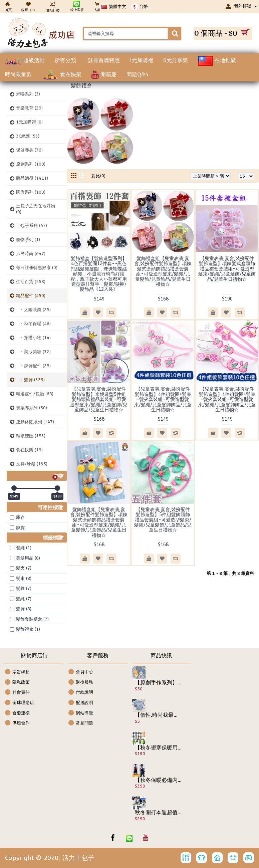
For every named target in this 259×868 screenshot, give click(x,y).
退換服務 (81, 683)
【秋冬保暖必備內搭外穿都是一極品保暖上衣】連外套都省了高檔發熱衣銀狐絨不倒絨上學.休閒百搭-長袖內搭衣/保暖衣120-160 (159, 780)
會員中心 (81, 672)
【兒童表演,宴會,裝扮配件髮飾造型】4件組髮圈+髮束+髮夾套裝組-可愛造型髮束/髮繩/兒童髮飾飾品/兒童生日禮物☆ (163, 399)
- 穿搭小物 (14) (33, 338)
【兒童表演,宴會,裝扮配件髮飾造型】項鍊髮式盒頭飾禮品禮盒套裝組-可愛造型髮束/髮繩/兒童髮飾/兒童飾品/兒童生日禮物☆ (227, 269)
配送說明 (81, 703)
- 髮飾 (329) (30, 380)
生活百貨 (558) (31, 282)
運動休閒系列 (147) (35, 422)
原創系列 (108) (31, 164)
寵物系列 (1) (28, 240)
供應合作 (17, 723)
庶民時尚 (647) (31, 254)
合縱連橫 (17, 713)
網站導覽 (81, 713)
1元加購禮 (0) (29, 122)
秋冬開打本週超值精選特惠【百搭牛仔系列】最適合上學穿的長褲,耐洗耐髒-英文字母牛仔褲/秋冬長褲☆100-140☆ (159, 813)
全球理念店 (20, 703)
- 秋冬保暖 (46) (33, 324)
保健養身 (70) (29, 150)
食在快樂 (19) (29, 450)
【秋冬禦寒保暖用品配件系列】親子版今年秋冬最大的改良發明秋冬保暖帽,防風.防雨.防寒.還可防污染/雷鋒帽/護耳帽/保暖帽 (159, 748)
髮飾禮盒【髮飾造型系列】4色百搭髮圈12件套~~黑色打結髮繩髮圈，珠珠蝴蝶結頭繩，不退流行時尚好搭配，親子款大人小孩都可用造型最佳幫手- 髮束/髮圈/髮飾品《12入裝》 (99, 274)
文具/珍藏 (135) (32, 464)
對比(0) (98, 176)
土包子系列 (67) (32, 226)
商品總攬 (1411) (32, 178)
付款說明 (81, 693)
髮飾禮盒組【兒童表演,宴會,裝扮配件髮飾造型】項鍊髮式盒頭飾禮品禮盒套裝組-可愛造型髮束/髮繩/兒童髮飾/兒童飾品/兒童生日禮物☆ (163, 271)
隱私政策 (17, 683)
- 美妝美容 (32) (33, 352)
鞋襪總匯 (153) (31, 436)
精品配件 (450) (31, 296)
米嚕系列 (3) (28, 94)
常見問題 (81, 723)
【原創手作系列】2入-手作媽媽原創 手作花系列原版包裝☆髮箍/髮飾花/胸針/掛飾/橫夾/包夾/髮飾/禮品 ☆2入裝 (159, 683)
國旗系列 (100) (31, 192)
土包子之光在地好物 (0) (36, 209)
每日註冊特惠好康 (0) (37, 268)
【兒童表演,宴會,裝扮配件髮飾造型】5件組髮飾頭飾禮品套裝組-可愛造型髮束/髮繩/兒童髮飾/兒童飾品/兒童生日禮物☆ (163, 520)
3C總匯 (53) (28, 136)
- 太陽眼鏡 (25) (33, 310)
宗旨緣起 (17, 672)
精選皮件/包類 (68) (35, 394)
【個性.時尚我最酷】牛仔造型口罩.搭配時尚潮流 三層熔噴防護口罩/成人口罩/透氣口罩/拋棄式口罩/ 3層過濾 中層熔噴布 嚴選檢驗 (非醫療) (159, 715)
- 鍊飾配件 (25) (33, 366)
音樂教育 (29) (29, 108)
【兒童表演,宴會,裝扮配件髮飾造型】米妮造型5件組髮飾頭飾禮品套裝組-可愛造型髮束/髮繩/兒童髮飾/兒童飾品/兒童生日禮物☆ (99, 399)
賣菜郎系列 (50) (32, 408)
